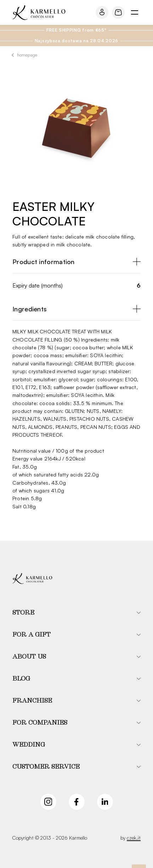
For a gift (32, 635)
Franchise (32, 701)
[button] (76, 613)
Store (23, 613)
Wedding (29, 745)
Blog (21, 679)
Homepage (27, 55)
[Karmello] (32, 578)
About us (29, 657)
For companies (40, 723)
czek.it (134, 838)
